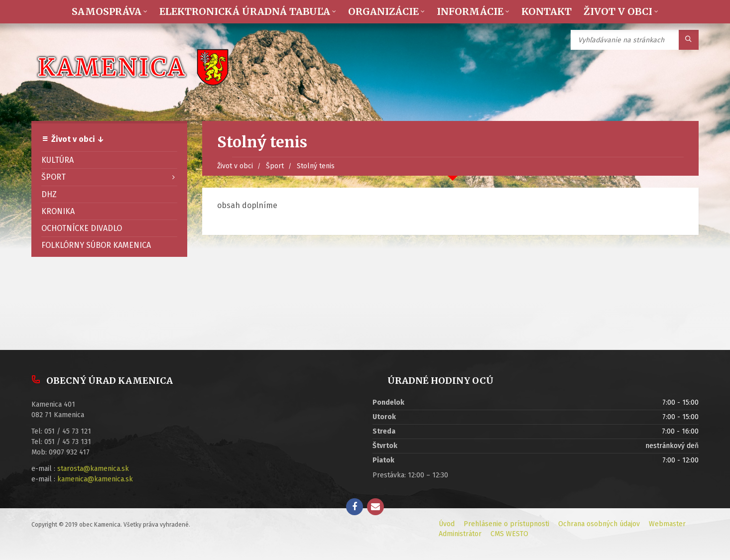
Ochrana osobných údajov (599, 524)
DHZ (49, 194)
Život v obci (618, 11)
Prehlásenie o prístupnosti (506, 524)
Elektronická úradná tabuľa (245, 11)
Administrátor (460, 534)
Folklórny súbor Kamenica (96, 245)
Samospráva (107, 11)
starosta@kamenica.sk (93, 469)
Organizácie (383, 11)
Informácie (470, 11)
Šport (275, 166)
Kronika (58, 211)
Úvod (447, 524)
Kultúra (58, 160)
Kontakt (547, 11)
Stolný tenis (316, 166)
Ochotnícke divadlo (82, 228)
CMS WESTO (509, 534)
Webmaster (667, 524)
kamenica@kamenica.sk (95, 479)
